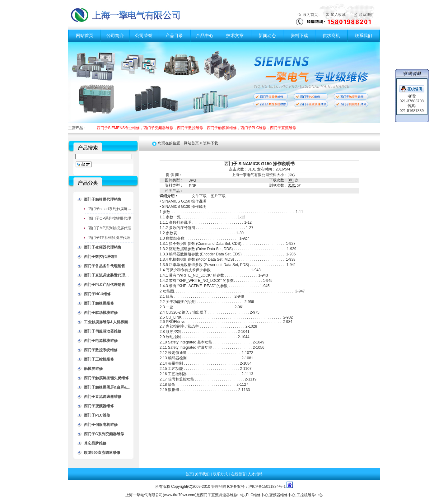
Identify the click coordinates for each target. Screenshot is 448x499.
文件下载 (199, 196)
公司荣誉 (144, 35)
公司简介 (115, 35)
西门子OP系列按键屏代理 (110, 218)
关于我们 (203, 474)
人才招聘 (255, 474)
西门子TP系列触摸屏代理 (109, 238)
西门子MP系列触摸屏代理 (110, 228)
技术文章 (235, 35)
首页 (189, 474)
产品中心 (205, 35)
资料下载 (299, 35)
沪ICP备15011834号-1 (267, 487)
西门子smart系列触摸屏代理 (112, 209)
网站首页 (85, 35)
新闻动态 (267, 35)
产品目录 (174, 35)
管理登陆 (219, 487)
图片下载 (218, 196)
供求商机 (331, 35)
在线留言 (238, 474)
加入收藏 (338, 15)
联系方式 (221, 474)
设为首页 (310, 15)
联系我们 (366, 15)
